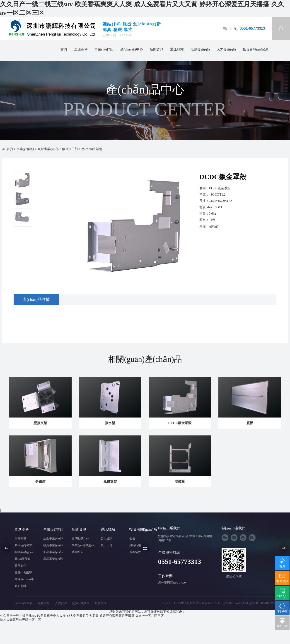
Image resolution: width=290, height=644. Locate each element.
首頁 (64, 49)
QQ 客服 (282, 608)
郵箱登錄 (282, 578)
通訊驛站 (177, 49)
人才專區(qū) (226, 49)
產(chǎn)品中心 (132, 49)
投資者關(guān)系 (256, 49)
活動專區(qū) (200, 49)
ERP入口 (282, 593)
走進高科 (81, 49)
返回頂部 (282, 623)
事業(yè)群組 (104, 49)
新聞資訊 (157, 49)
